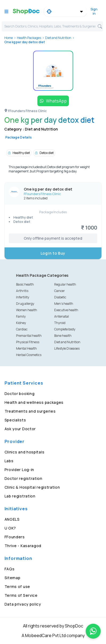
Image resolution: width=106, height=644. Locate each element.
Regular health (65, 284)
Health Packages (29, 38)
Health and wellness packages (34, 402)
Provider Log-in (19, 470)
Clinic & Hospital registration (32, 487)
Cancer (60, 291)
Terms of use (17, 586)
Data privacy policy (23, 604)
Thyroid (60, 323)
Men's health (64, 304)
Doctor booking (20, 394)
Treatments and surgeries (30, 411)
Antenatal (62, 316)
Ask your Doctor (20, 429)
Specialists (15, 420)
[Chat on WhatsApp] (93, 631)
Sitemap (13, 578)
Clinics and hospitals (25, 452)
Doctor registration (23, 478)
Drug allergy (25, 304)
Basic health (25, 284)
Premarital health (29, 336)
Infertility (23, 297)
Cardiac (22, 329)
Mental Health (26, 348)
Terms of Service (21, 595)
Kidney (21, 323)
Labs (9, 461)
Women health (27, 310)
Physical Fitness (28, 342)
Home (9, 38)
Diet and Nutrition (58, 38)
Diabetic (60, 297)
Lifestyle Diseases (67, 348)
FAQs (10, 569)
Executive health (66, 310)
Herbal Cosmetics (29, 355)
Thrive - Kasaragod (23, 546)
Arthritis (22, 291)
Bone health (63, 336)
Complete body (65, 329)
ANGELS (12, 519)
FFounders (15, 537)
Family (21, 316)
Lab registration (20, 496)
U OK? (10, 528)
